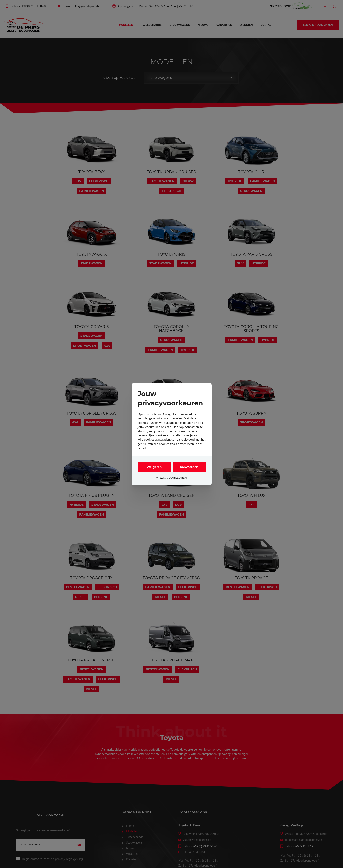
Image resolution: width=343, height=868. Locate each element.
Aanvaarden (189, 467)
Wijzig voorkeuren (171, 478)
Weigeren (154, 467)
